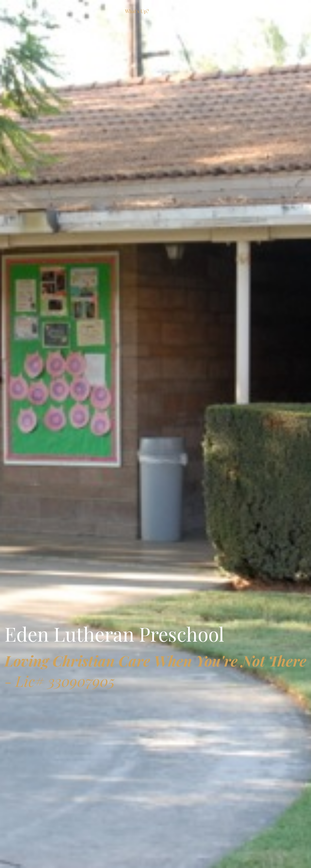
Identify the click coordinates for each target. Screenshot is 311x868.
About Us (60, 11)
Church (83, 11)
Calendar (164, 11)
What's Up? (137, 11)
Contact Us (108, 11)
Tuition (235, 11)
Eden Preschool (29, 11)
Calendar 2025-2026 (200, 11)
